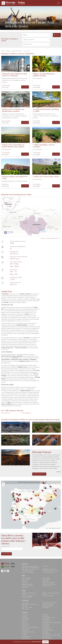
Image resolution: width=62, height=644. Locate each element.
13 (16, 501)
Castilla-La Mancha (17, 51)
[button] (1, 18)
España (8, 51)
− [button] (3, 485)
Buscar (57, 35)
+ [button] (3, 483)
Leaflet (47, 528)
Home (3, 51)
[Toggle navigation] (58, 3)
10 (47, 501)
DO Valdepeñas (26, 413)
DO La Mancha (5, 413)
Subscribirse (6, 554)
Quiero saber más (39, 474)
